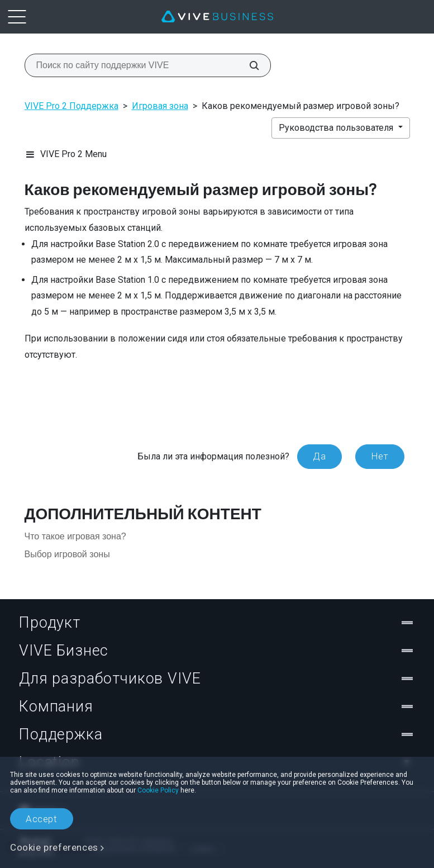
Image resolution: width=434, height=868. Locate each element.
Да (319, 456)
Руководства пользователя (337, 128)
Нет (380, 456)
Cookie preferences (54, 847)
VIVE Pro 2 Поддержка (71, 106)
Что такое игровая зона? (75, 536)
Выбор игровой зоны (67, 554)
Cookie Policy (158, 790)
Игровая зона (160, 106)
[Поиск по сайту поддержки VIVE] (248, 65)
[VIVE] (217, 17)
